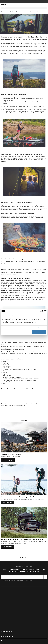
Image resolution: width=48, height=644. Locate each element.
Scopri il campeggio (9, 460)
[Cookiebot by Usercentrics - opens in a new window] (41, 311)
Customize (24, 332)
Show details (41, 328)
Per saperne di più (7, 503)
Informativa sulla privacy (17, 580)
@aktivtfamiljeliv (21, 405)
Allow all (39, 332)
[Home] (9, 5)
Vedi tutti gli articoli (24, 558)
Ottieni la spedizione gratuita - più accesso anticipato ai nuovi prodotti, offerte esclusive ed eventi (24, 570)
